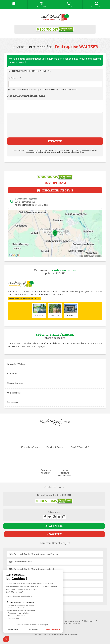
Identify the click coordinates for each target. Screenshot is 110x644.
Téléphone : (14, 78)
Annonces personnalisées (18, 613)
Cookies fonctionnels (16, 608)
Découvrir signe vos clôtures (36, 554)
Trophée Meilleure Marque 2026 (64, 464)
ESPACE (54, 526)
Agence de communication (69, 621)
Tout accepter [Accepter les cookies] (53, 630)
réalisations (15, 383)
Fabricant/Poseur (55, 438)
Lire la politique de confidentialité (19, 596)
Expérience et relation (17, 616)
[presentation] (55, 128)
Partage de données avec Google (21, 605)
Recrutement (13, 402)
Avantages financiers (46, 463)
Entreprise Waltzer (16, 364)
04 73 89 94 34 (55, 183)
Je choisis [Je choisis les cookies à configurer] (33, 630)
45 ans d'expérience (30, 438)
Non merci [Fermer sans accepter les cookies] (13, 630)
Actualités (12, 374)
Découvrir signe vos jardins (35, 569)
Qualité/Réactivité (80, 438)
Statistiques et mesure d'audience (22, 610)
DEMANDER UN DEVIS (55, 190)
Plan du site (89, 621)
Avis (14, 393)
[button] (6, 639)
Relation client (14, 618)
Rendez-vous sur (25, 298)
